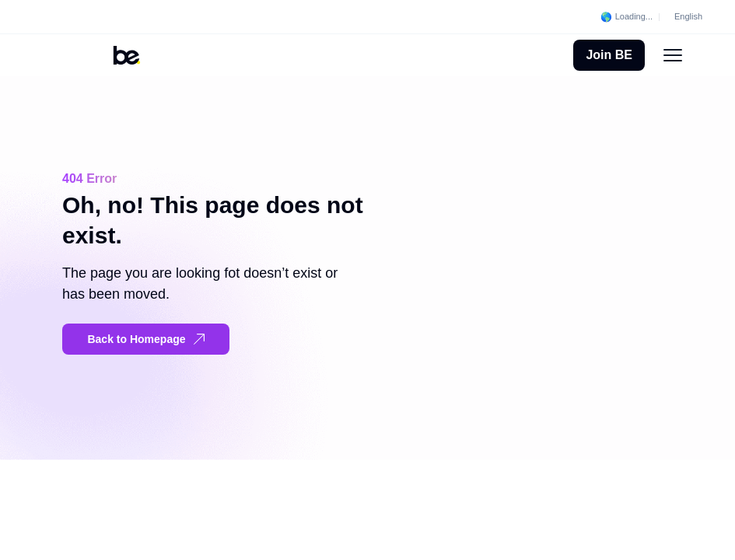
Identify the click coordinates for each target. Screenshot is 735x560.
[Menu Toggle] (673, 55)
